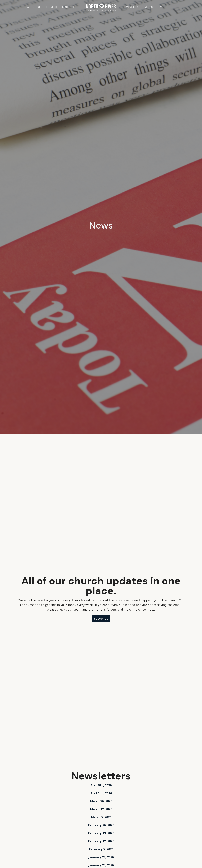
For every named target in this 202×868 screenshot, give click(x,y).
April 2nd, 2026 (101, 793)
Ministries (69, 7)
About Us (33, 7)
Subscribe (101, 619)
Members (132, 7)
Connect (51, 7)
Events (148, 7)
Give (161, 7)
